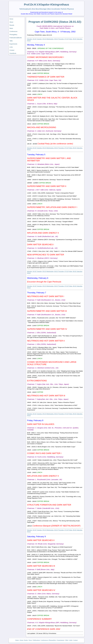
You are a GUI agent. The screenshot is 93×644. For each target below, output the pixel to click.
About (11, 22)
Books (26, 640)
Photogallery (13, 35)
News (11, 28)
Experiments (13, 44)
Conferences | (45, 640)
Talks (11, 41)
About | (22, 640)
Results (12, 25)
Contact (12, 50)
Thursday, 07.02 (63, 39)
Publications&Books (16, 38)
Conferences (13, 31)
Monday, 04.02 (32, 39)
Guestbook (13, 53)
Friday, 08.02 (73, 39)
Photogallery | (53, 640)
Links (11, 47)
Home (11, 19)
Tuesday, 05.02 (41, 39)
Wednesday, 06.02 (52, 39)
